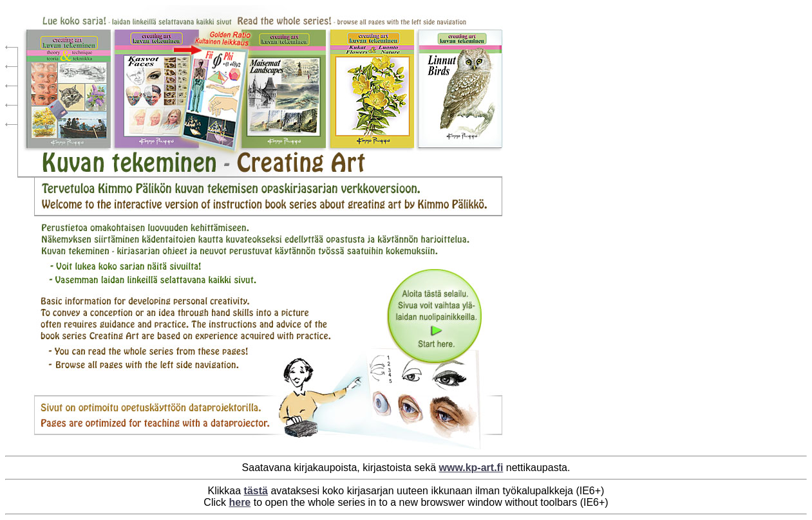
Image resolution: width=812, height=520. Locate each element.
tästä (256, 491)
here (240, 502)
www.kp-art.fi (471, 468)
